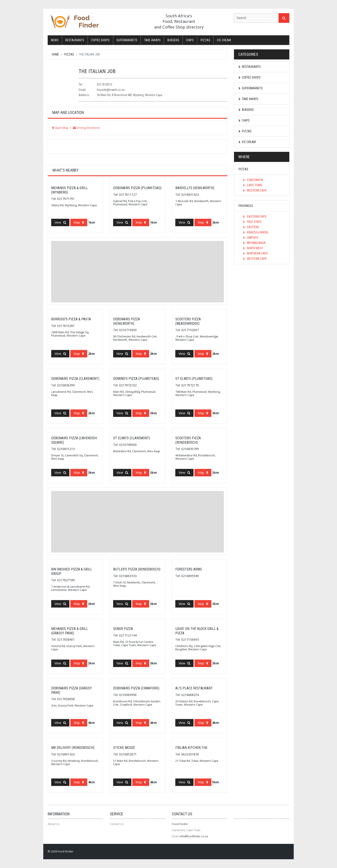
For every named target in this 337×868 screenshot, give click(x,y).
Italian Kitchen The (191, 748)
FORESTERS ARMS (189, 569)
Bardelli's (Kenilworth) (195, 188)
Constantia (253, 180)
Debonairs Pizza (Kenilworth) (127, 321)
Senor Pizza (123, 629)
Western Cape (255, 190)
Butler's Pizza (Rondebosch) (137, 569)
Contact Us (117, 824)
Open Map (60, 128)
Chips (190, 40)
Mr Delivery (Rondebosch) (73, 748)
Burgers (173, 40)
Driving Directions (86, 128)
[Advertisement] (138, 272)
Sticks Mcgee (124, 748)
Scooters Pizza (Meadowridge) (188, 321)
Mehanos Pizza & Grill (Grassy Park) (70, 631)
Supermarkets (127, 40)
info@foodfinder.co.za (194, 836)
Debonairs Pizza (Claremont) (75, 379)
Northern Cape (255, 253)
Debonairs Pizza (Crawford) (136, 688)
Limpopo (251, 238)
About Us (53, 824)
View (60, 222)
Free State (252, 222)
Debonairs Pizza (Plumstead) (137, 188)
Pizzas (205, 40)
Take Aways (152, 40)
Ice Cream (224, 40)
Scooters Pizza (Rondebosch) (188, 440)
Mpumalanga (254, 243)
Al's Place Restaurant (194, 688)
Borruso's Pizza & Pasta (71, 319)
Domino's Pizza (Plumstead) (136, 379)
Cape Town (253, 185)
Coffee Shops (100, 40)
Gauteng (251, 227)
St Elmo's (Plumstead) (194, 379)
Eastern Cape (255, 217)
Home (55, 54)
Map (79, 222)
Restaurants (75, 40)
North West (253, 248)
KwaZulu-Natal (256, 232)
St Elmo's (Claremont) (132, 438)
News (55, 40)
